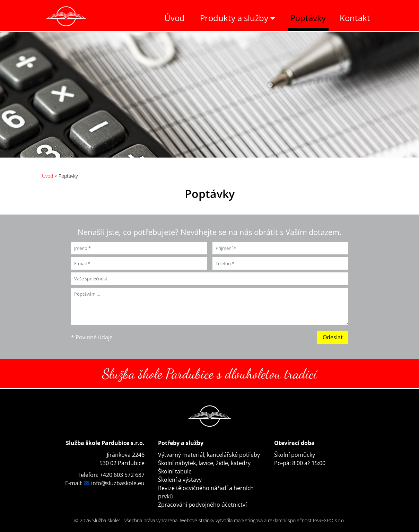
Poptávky (308, 18)
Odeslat (333, 337)
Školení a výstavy (180, 480)
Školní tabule (175, 471)
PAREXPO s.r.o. (329, 520)
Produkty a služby (238, 18)
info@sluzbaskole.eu (118, 483)
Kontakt (355, 18)
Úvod (174, 18)
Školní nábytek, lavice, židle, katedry (204, 463)
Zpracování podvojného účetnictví (202, 505)
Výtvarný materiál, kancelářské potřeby (209, 455)
